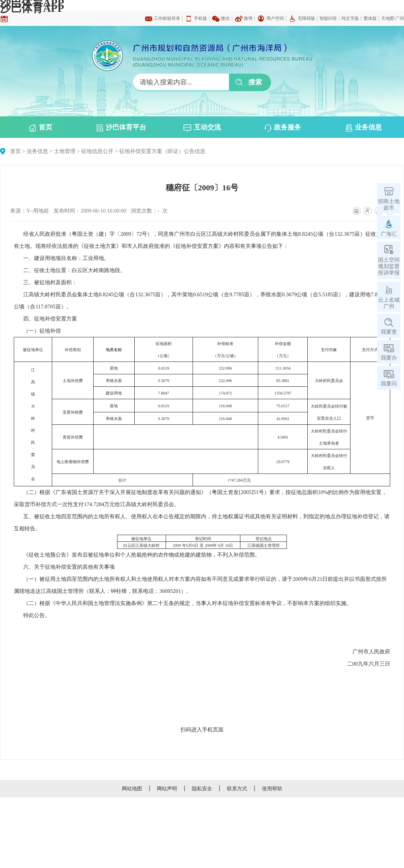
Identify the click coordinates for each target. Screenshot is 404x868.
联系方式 (237, 789)
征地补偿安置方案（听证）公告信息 (162, 151)
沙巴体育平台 (121, 127)
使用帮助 (272, 789)
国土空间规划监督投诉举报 (389, 266)
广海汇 (389, 234)
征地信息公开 (97, 151)
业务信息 (364, 127)
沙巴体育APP (32, 8)
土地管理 (65, 151)
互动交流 (202, 127)
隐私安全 (202, 789)
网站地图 (132, 789)
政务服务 (283, 127)
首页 (41, 127)
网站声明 (167, 789)
